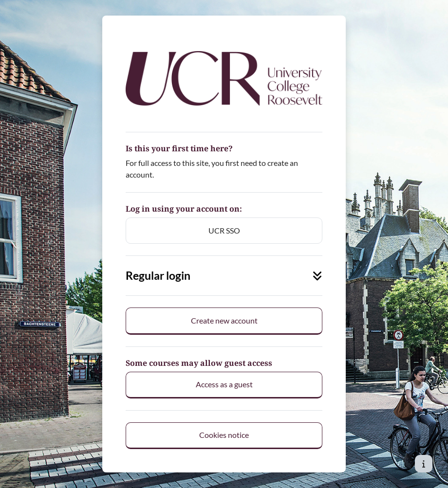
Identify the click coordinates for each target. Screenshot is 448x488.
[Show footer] (424, 464)
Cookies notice (224, 435)
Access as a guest (224, 384)
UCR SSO (224, 230)
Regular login (224, 276)
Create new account (224, 320)
